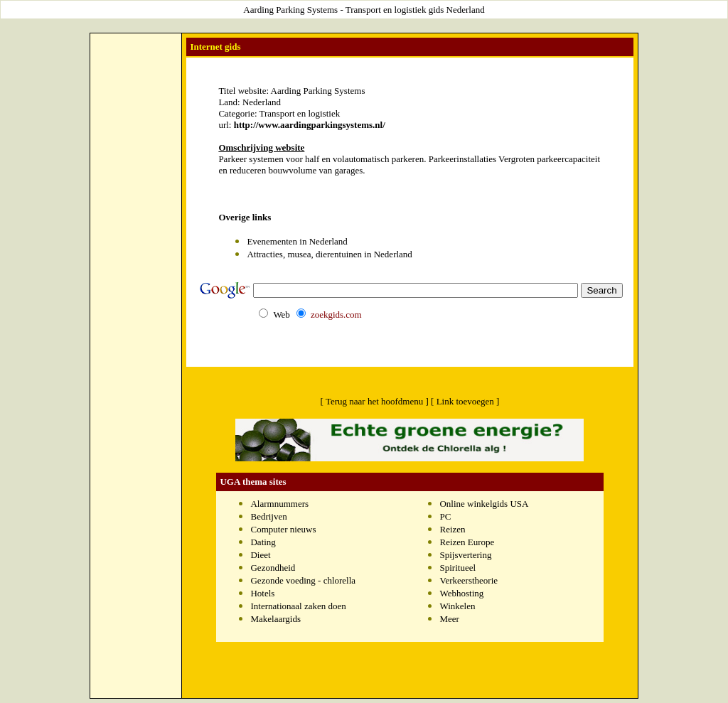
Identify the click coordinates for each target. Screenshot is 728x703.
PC (445, 516)
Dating (263, 542)
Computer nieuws (283, 529)
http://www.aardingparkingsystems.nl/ (310, 125)
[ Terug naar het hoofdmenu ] (375, 401)
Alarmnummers (279, 504)
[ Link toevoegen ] (465, 401)
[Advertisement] (136, 68)
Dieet (260, 555)
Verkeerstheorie (469, 580)
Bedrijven (268, 516)
